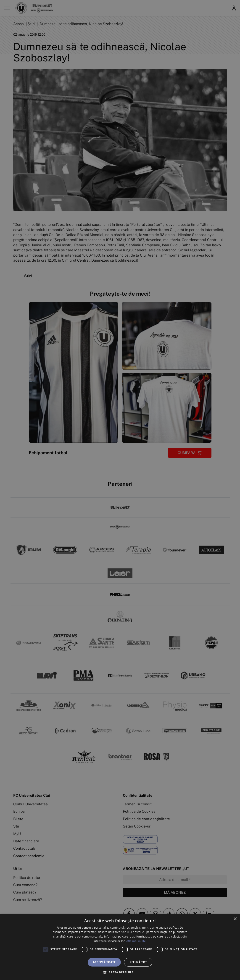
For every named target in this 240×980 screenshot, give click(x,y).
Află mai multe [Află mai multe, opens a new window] (136, 941)
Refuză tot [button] (138, 962)
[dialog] (120, 947)
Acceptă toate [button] (104, 962)
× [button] (235, 919)
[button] (120, 972)
